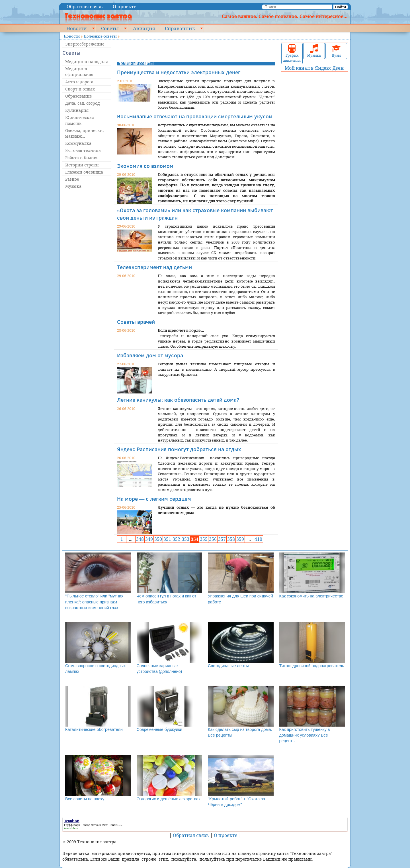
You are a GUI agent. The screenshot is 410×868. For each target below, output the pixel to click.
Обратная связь (85, 7)
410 (258, 539)
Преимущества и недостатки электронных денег (179, 72)
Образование (79, 96)
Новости (77, 28)
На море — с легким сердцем (154, 499)
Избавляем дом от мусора (150, 355)
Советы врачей (136, 322)
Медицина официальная (79, 72)
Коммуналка (78, 143)
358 (231, 539)
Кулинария (77, 110)
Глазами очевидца (84, 172)
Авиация (144, 28)
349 (149, 539)
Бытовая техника (83, 150)
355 (204, 539)
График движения (292, 53)
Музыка (73, 186)
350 (158, 539)
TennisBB (115, 825)
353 (185, 539)
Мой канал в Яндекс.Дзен (314, 68)
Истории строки (82, 165)
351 (167, 539)
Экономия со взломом (145, 166)
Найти (341, 7)
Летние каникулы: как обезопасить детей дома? (178, 400)
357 (222, 539)
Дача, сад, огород (82, 103)
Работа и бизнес (82, 157)
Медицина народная (87, 62)
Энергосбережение (85, 44)
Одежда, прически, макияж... (85, 133)
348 (140, 539)
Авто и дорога (79, 82)
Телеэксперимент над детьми (154, 267)
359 (240, 539)
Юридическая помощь (80, 120)
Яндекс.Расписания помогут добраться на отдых (179, 449)
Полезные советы (100, 36)
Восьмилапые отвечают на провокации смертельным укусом (195, 116)
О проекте (125, 7)
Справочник (180, 28)
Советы (110, 28)
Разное (72, 179)
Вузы (336, 51)
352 (176, 539)
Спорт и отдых (80, 89)
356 (213, 539)
